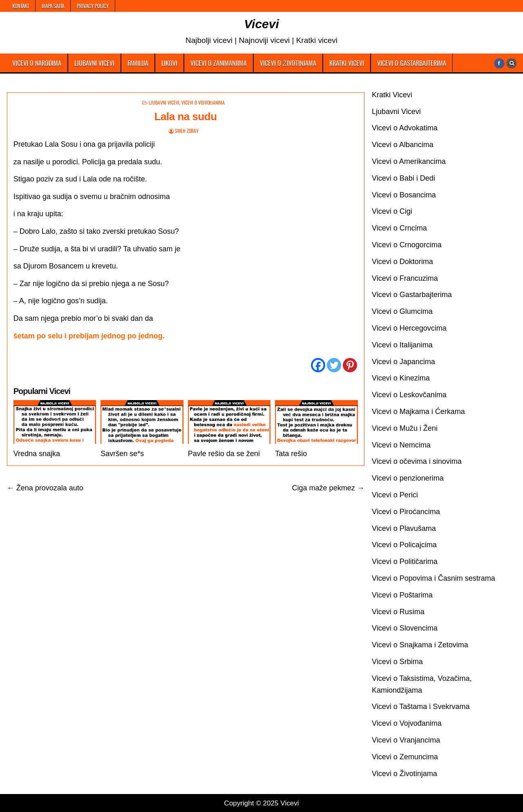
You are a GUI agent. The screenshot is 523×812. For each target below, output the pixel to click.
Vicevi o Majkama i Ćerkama (418, 412)
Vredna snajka (37, 454)
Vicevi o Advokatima (405, 128)
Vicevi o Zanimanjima (219, 63)
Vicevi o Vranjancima (406, 740)
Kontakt (21, 6)
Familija (138, 63)
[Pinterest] (350, 365)
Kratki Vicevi (347, 63)
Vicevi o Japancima (403, 362)
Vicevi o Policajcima (404, 545)
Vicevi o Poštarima (402, 595)
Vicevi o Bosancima (404, 195)
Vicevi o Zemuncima (405, 757)
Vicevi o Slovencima (405, 628)
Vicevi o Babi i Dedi (403, 178)
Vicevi (261, 24)
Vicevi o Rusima (398, 612)
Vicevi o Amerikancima (409, 161)
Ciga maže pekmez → (328, 488)
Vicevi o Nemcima (401, 445)
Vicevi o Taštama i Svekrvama (421, 707)
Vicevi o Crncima (399, 228)
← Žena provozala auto (45, 488)
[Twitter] (334, 365)
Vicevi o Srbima (397, 662)
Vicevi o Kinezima (401, 378)
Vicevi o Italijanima (402, 345)
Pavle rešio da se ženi (224, 454)
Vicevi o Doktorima (402, 262)
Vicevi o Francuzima (405, 278)
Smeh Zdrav (187, 131)
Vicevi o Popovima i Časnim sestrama (434, 578)
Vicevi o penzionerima (408, 478)
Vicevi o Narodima (37, 63)
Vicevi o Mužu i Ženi (405, 428)
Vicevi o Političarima (405, 561)
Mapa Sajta (53, 6)
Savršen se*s (122, 454)
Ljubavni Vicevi (94, 63)
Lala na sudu (186, 116)
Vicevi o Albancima (403, 145)
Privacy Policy (93, 6)
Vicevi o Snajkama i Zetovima (420, 645)
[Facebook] (318, 365)
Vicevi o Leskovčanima (409, 395)
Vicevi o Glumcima (402, 311)
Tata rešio (291, 454)
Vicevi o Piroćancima (406, 512)
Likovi (169, 63)
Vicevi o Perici (395, 495)
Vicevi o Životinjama (288, 63)
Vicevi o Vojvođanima (203, 102)
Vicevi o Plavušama (404, 528)
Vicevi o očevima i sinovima (417, 461)
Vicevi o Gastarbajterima (412, 63)
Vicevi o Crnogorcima (407, 245)
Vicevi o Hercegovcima (409, 328)
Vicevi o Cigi (392, 211)
